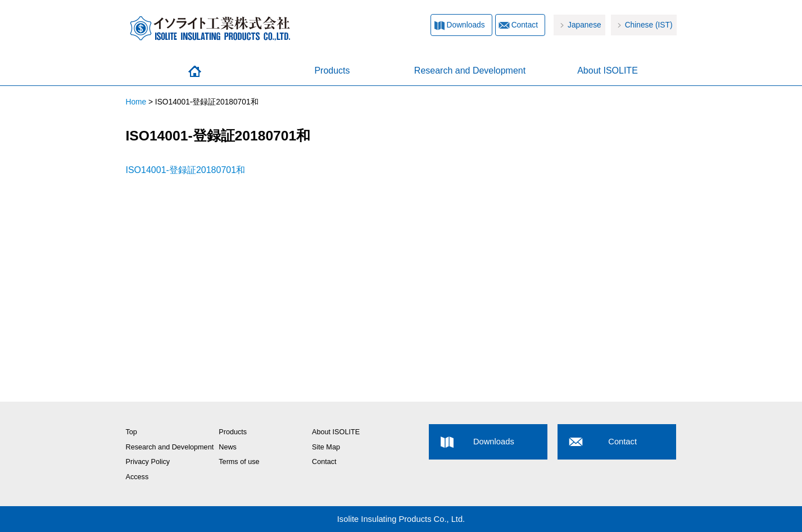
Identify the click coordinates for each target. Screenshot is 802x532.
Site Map (326, 447)
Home (195, 71)
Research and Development (470, 71)
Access (137, 477)
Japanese (584, 25)
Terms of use (239, 462)
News (228, 447)
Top (132, 432)
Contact (525, 25)
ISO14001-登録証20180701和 (186, 170)
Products (332, 71)
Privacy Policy (148, 462)
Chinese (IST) (649, 25)
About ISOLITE (608, 71)
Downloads (466, 25)
